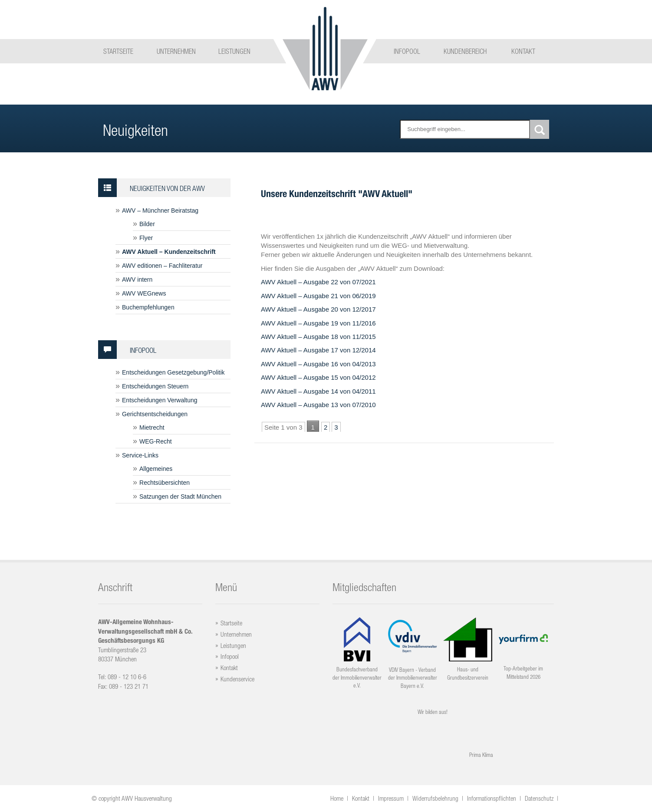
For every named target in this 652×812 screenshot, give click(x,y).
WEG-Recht (156, 441)
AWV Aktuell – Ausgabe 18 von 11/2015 (318, 337)
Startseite (118, 51)
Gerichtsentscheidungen (155, 414)
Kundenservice (237, 679)
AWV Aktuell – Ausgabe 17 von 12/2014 (318, 350)
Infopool (407, 51)
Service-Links (140, 455)
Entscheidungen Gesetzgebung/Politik (173, 372)
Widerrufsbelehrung (435, 798)
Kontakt (523, 51)
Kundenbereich (465, 51)
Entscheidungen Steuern (155, 386)
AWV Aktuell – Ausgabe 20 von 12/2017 (318, 309)
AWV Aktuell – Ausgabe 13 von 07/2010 (318, 405)
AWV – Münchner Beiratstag (160, 210)
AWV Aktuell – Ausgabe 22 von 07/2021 (318, 282)
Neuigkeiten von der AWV (151, 188)
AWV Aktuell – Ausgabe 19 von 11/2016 (318, 323)
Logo (325, 48)
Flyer (146, 238)
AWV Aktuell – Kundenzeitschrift (169, 252)
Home (337, 798)
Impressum (391, 798)
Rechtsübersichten (165, 483)
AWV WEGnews (144, 293)
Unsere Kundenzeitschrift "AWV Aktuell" (337, 194)
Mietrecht (152, 427)
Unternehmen (176, 51)
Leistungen (234, 51)
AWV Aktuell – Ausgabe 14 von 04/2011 (318, 391)
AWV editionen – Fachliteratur (162, 266)
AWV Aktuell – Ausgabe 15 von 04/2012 (318, 377)
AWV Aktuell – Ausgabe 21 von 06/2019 (318, 296)
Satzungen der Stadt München (180, 496)
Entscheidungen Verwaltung (160, 400)
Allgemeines (156, 469)
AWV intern (137, 279)
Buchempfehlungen (148, 307)
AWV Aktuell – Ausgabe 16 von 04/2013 (318, 364)
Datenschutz (539, 798)
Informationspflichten (492, 798)
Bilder (147, 224)
